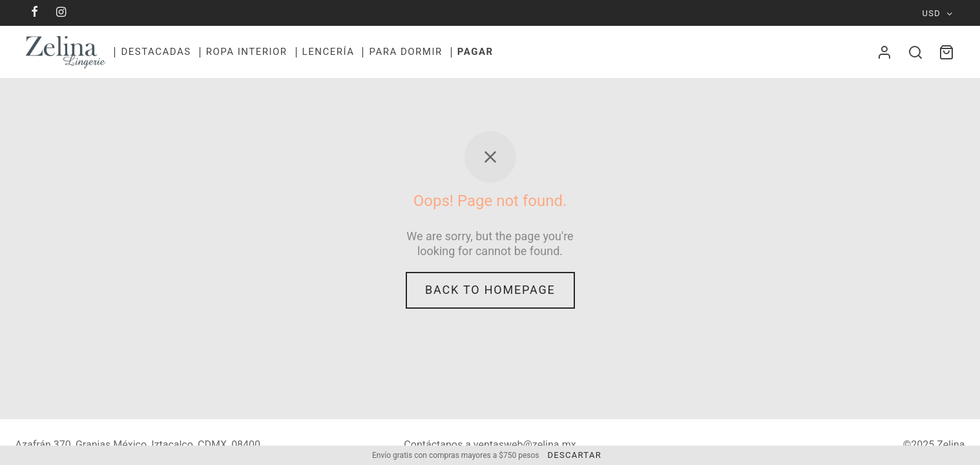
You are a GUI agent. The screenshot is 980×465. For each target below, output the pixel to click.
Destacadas (156, 52)
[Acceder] (884, 52)
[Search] (915, 52)
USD (932, 13)
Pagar (475, 52)
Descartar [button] (574, 455)
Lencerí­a (328, 52)
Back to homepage (490, 293)
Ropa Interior (247, 52)
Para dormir (405, 52)
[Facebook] (35, 13)
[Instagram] (62, 13)
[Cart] (946, 52)
